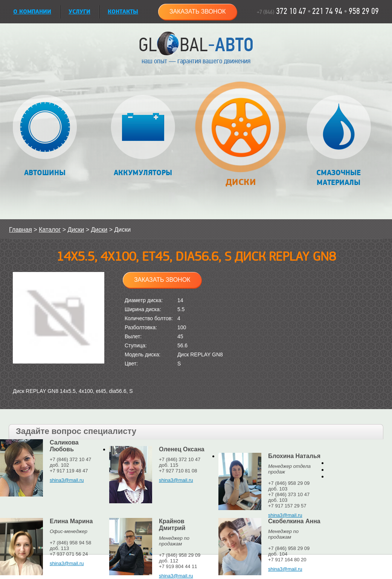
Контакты (123, 12)
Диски (240, 138)
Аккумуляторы (143, 136)
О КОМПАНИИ (32, 12)
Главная (21, 230)
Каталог (50, 230)
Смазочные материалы (339, 141)
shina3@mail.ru (67, 480)
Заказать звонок (198, 11)
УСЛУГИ (79, 12)
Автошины (45, 136)
